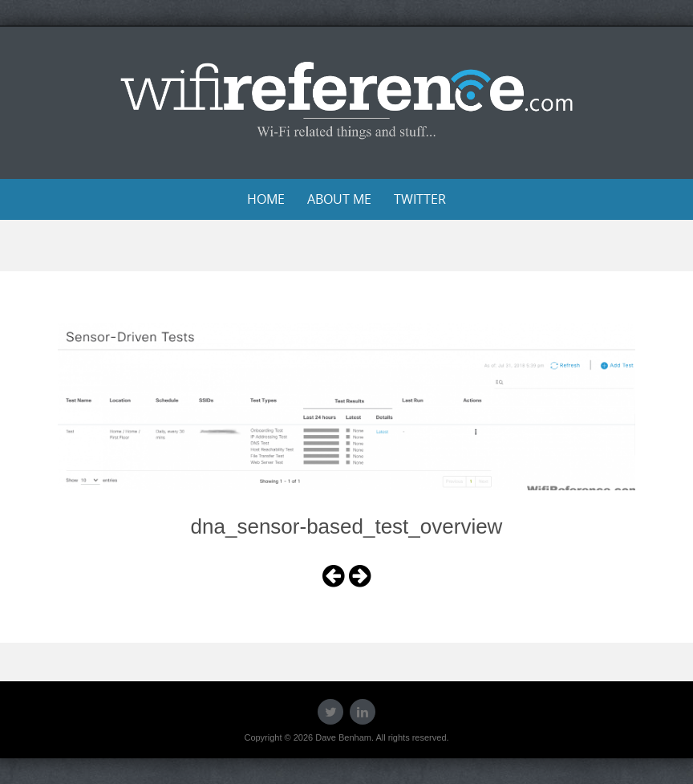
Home (266, 199)
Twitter (420, 199)
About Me (339, 199)
